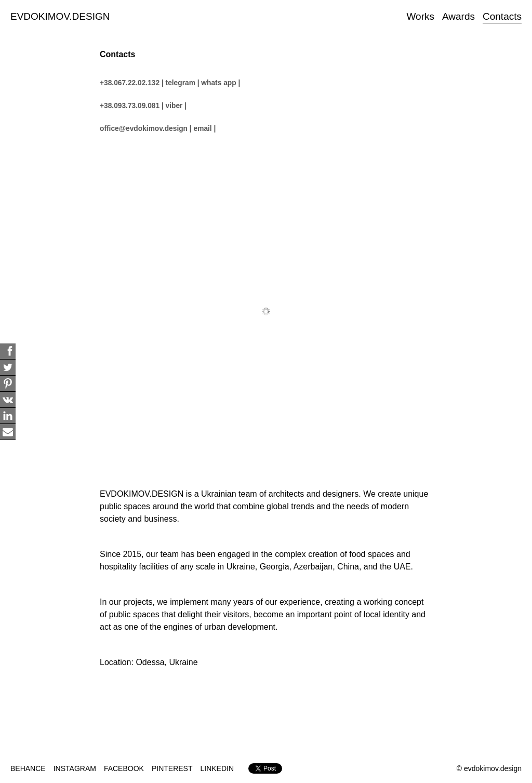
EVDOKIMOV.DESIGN (60, 16)
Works (421, 16)
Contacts (502, 16)
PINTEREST (172, 768)
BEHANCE (28, 768)
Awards (458, 16)
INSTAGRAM (75, 768)
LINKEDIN (217, 768)
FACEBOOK (124, 768)
